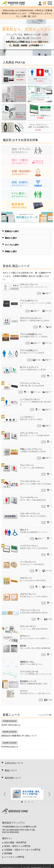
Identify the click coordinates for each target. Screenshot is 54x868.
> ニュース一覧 (45, 715)
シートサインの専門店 (14, 857)
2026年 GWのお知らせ (11, 725)
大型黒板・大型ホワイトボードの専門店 (22, 850)
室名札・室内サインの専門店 (17, 846)
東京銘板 (8, 853)
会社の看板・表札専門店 (15, 842)
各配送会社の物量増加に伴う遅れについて (19, 736)
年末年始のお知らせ (10, 747)
